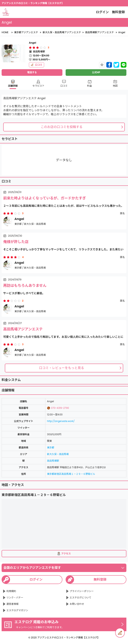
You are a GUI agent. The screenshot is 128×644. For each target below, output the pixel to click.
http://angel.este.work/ (61, 421)
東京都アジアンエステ (26, 32)
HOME (5, 32)
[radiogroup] (38, 48)
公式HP (96, 72)
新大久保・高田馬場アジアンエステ (62, 32)
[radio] (31, 48)
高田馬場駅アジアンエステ (99, 32)
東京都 (51, 447)
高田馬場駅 (53, 461)
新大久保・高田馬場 (58, 454)
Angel (122, 32)
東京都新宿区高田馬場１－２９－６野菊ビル (71, 474)
